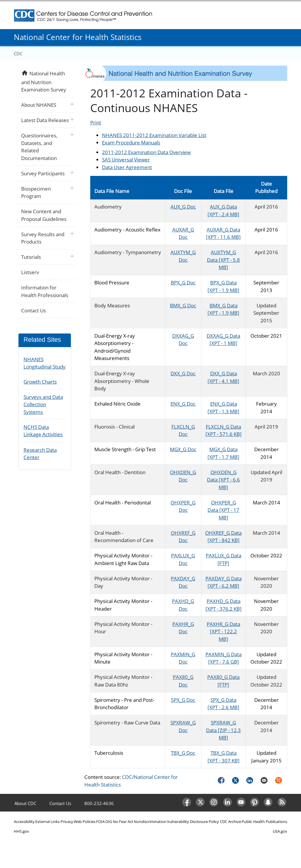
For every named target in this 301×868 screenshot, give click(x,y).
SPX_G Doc (183, 700)
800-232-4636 (99, 803)
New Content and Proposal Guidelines (44, 215)
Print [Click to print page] (96, 123)
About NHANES (39, 105)
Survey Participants (43, 173)
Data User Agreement (127, 167)
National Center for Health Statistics (78, 37)
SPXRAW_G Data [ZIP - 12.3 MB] (223, 730)
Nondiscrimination (150, 822)
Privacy (67, 822)
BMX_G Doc (183, 305)
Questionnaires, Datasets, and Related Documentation (39, 147)
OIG (109, 822)
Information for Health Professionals (45, 291)
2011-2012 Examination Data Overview (146, 152)
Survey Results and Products (43, 238)
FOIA (100, 822)
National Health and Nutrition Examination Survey (44, 81)
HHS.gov (21, 831)
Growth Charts (40, 382)
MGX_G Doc (183, 449)
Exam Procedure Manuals (131, 143)
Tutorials (31, 257)
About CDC (25, 803)
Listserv (30, 272)
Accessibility (24, 822)
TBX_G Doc (183, 753)
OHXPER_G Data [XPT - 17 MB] (223, 510)
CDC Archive (230, 822)
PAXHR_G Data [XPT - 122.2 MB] (223, 632)
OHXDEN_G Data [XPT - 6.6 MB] (223, 480)
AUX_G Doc (183, 207)
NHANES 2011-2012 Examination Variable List (154, 135)
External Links (47, 822)
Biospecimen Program (36, 193)
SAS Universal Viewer (126, 160)
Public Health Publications (264, 822)
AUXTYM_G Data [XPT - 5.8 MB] (223, 260)
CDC (18, 54)
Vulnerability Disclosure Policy (193, 822)
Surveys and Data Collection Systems (43, 404)
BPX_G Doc (183, 283)
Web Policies (85, 822)
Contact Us (34, 310)
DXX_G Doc (183, 373)
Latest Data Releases (45, 120)
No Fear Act (123, 822)
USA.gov (280, 831)
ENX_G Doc (183, 404)
